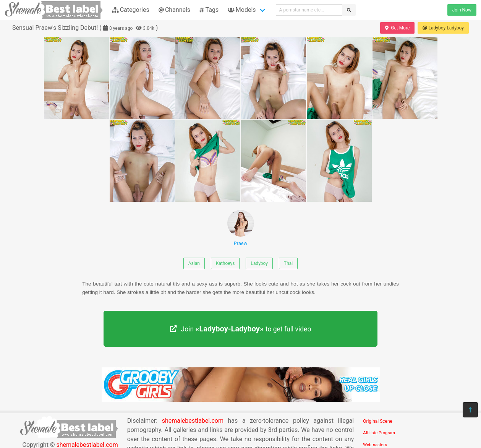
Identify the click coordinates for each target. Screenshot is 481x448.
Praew (241, 228)
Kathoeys (225, 263)
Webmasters (375, 445)
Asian (194, 263)
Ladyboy (259, 263)
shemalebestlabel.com (193, 421)
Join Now (462, 10)
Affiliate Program (379, 433)
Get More (397, 28)
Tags (209, 10)
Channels (174, 10)
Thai (288, 263)
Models (242, 10)
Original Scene (378, 421)
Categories (131, 10)
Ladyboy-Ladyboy (443, 28)
